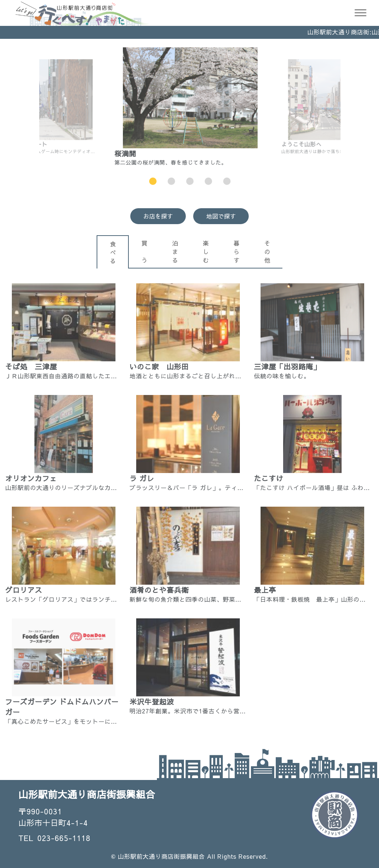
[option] (190, 107)
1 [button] (153, 181)
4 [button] (209, 181)
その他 (267, 251)
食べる (113, 252)
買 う (144, 251)
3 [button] (190, 181)
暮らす (237, 251)
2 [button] (172, 181)
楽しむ (206, 251)
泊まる (175, 251)
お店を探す (158, 216)
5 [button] (227, 181)
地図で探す (221, 216)
